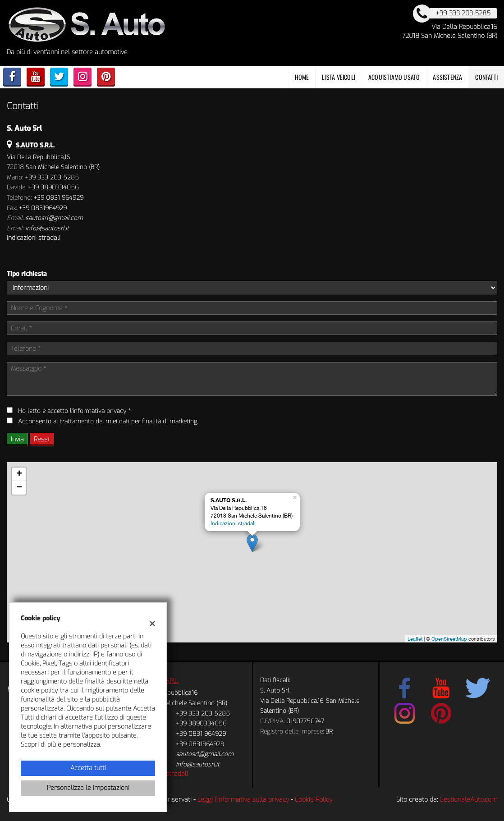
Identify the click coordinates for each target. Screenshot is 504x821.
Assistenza (447, 77)
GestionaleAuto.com (468, 800)
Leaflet (415, 639)
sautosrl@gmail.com (54, 218)
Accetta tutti (88, 768)
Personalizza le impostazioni (88, 788)
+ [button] (19, 474)
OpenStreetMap (449, 639)
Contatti (486, 77)
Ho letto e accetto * (74, 411)
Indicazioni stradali (34, 238)
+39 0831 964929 (58, 198)
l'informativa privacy (98, 411)
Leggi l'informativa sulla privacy (243, 800)
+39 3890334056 (53, 187)
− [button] (19, 488)
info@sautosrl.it (47, 228)
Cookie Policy (314, 800)
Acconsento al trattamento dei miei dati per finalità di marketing (108, 421)
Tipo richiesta (27, 274)
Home (302, 77)
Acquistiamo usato (394, 77)
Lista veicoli (339, 77)
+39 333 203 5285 (52, 177)
